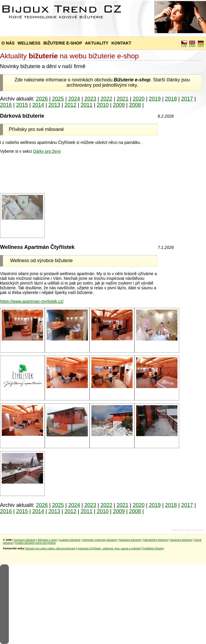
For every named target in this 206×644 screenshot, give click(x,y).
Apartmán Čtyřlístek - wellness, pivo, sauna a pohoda (109, 548)
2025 (58, 99)
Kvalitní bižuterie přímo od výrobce (35, 543)
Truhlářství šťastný (153, 548)
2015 (22, 105)
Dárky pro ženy (47, 151)
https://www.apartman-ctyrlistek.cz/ (32, 301)
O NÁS (8, 43)
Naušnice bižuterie (130, 540)
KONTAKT (121, 43)
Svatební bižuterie (70, 540)
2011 (87, 105)
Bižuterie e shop (47, 540)
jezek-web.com (194, 530)
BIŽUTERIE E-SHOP (63, 43)
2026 (42, 99)
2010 (103, 105)
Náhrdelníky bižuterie (155, 540)
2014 (38, 105)
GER (201, 45)
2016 (6, 105)
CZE (184, 45)
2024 (74, 99)
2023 (90, 99)
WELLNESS (29, 43)
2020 (139, 99)
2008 (135, 105)
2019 (155, 99)
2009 (119, 105)
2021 (123, 99)
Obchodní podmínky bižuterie (100, 540)
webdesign (178, 530)
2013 (54, 105)
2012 (70, 105)
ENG (192, 45)
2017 (187, 99)
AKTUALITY (97, 43)
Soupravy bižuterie (25, 540)
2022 (106, 99)
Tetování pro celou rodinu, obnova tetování (50, 548)
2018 (171, 99)
